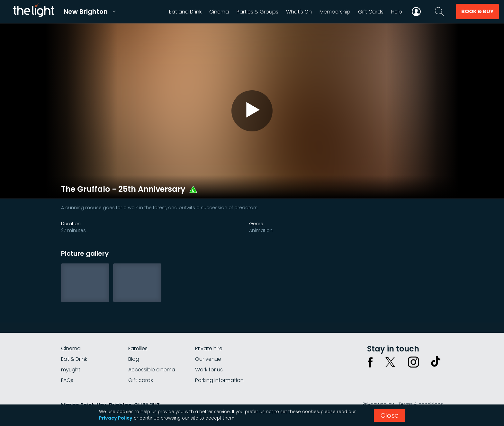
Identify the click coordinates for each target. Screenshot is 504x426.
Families (138, 348)
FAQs (67, 380)
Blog (134, 359)
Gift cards (141, 380)
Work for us (209, 370)
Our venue (208, 359)
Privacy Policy (116, 418)
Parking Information (219, 380)
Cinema (71, 348)
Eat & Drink (74, 359)
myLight (71, 370)
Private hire (209, 348)
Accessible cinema (152, 370)
